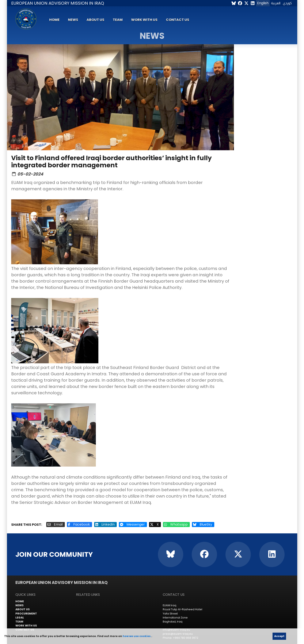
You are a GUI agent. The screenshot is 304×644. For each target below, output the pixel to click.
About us (95, 20)
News (73, 20)
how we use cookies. (137, 636)
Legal (20, 618)
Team (118, 20)
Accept (279, 636)
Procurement (26, 614)
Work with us (144, 20)
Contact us (178, 20)
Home (54, 20)
